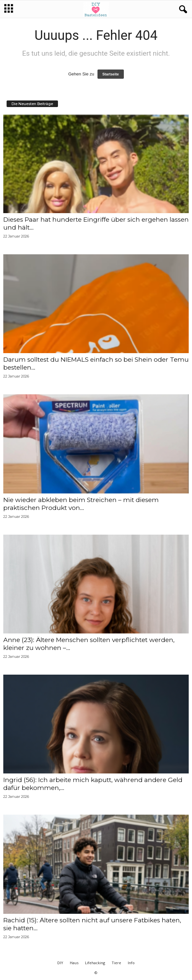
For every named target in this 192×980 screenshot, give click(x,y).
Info (131, 963)
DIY (60, 963)
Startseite (111, 74)
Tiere (116, 963)
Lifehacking (95, 963)
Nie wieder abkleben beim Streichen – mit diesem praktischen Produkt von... (81, 504)
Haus (74, 963)
